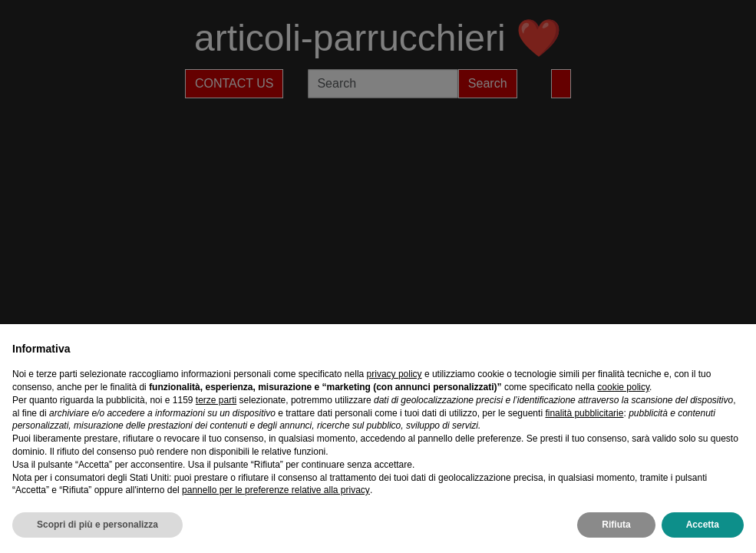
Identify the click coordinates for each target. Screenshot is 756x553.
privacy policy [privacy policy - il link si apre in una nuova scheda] (395, 374)
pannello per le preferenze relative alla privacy (276, 490)
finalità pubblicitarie (584, 413)
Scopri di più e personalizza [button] (97, 525)
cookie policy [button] (623, 387)
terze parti (216, 400)
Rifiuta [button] (616, 525)
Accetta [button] (703, 525)
